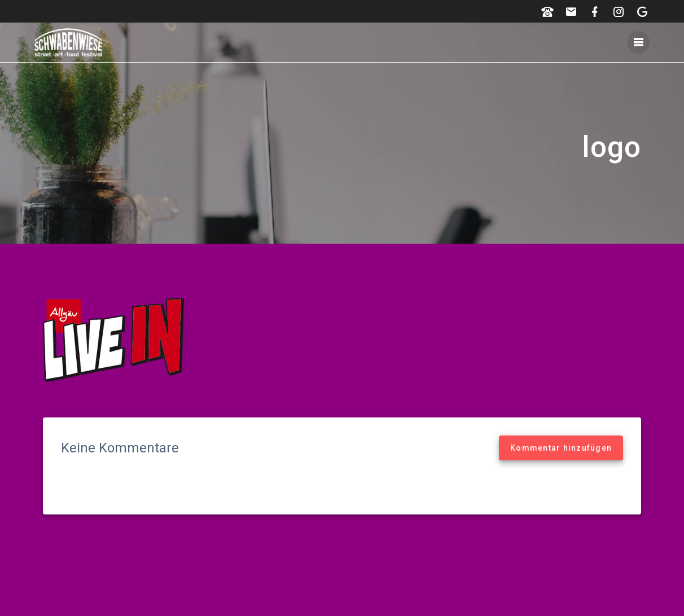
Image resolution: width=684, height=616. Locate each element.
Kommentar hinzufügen (561, 448)
